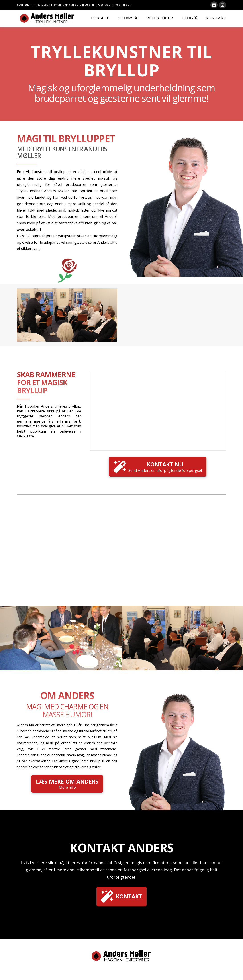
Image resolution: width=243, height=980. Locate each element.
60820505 (44, 5)
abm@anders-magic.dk (79, 5)
